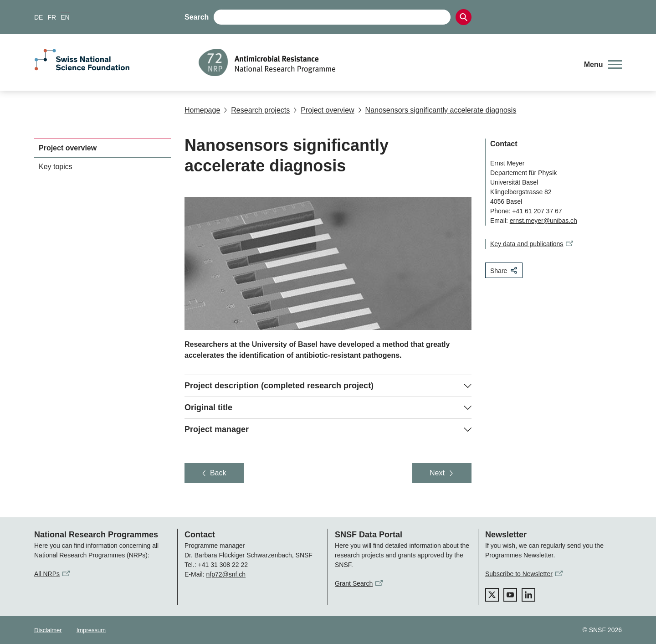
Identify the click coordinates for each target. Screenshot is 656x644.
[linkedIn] (528, 595)
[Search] (464, 17)
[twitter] (492, 595)
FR (52, 17)
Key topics (56, 167)
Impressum (91, 630)
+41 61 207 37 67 (537, 211)
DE (38, 17)
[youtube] (510, 595)
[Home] (385, 62)
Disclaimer (48, 630)
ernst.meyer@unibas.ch (543, 221)
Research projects (257, 110)
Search (197, 17)
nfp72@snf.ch (226, 574)
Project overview (324, 110)
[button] (603, 65)
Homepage (202, 110)
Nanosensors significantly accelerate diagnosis (437, 110)
